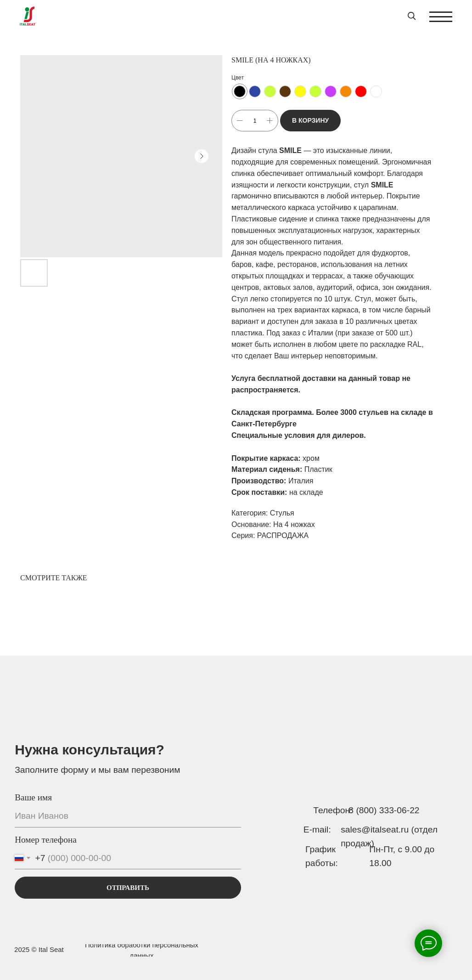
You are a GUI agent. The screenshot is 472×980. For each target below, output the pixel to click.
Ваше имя (33, 797)
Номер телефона (46, 840)
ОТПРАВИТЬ (128, 888)
